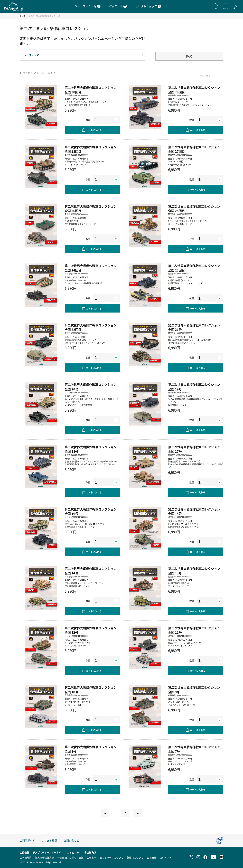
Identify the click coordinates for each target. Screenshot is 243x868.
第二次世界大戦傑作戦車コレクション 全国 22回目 (91, 327)
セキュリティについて (111, 857)
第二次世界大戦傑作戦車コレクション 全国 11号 (194, 630)
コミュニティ (74, 852)
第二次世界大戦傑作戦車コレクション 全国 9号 (194, 690)
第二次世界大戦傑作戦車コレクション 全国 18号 (91, 449)
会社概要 (152, 857)
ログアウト (166, 857)
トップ (22, 16)
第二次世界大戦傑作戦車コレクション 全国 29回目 (194, 90)
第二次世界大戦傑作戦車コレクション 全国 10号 (91, 690)
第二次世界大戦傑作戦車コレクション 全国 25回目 (194, 209)
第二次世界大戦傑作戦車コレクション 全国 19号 (194, 387)
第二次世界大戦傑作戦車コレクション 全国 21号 (194, 327)
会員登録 (24, 852)
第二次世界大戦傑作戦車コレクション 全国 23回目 (194, 268)
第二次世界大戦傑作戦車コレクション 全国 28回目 (91, 149)
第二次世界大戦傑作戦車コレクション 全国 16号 (91, 511)
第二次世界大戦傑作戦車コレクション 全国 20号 (91, 387)
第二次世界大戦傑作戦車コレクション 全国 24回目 (91, 268)
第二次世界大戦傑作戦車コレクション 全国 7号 (194, 749)
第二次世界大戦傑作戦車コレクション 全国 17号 (194, 449)
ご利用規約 (26, 857)
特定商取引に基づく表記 (70, 857)
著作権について (135, 857)
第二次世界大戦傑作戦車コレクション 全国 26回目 (91, 209)
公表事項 (91, 857)
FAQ (189, 56)
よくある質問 (49, 840)
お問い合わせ (71, 840)
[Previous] (105, 813)
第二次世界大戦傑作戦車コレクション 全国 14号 (91, 571)
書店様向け (90, 852)
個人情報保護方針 (44, 857)
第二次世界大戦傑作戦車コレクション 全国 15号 (194, 511)
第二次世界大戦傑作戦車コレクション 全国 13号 (194, 571)
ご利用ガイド (27, 840)
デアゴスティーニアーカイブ (48, 852)
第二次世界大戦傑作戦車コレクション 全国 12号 (91, 630)
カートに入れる (94, 130)
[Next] (138, 813)
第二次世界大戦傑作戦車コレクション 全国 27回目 (194, 149)
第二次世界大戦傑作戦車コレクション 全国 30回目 (91, 90)
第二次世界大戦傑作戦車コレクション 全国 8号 (91, 749)
